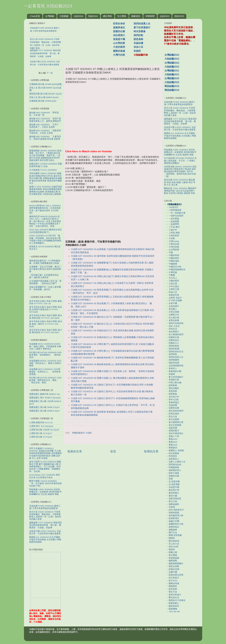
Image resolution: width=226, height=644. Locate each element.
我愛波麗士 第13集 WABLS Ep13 (44, 411)
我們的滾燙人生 (142, 24)
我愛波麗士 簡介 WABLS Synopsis (45, 398)
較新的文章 (75, 451)
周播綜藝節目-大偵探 (82, 433)
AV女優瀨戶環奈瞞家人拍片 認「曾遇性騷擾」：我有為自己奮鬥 (45, 282)
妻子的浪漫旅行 (142, 27)
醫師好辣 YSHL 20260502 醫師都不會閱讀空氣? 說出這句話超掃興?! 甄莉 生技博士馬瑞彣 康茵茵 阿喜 (180, 191)
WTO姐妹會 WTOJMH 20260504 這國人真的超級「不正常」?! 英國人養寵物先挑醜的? (180, 161)
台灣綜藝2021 (172, 71)
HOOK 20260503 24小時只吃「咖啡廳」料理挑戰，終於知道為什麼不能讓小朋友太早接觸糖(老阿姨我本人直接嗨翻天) (45, 239)
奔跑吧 (137, 51)
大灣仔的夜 (119, 55)
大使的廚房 (119, 47)
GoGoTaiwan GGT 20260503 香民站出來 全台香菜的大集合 (45, 476)
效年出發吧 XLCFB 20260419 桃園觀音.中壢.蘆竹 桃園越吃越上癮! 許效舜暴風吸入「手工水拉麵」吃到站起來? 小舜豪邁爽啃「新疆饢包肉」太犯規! (45, 467)
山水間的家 (119, 43)
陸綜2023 (179, 16)
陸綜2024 (93, 16)
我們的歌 (138, 35)
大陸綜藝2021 (172, 74)
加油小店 (138, 47)
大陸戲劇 (64, 16)
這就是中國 (119, 39)
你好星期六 (119, 35)
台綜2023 (165, 16)
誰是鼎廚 (138, 39)
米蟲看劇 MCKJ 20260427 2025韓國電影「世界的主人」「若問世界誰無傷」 (45, 372)
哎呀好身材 (119, 24)
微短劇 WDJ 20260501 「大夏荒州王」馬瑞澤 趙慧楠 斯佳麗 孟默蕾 (45, 138)
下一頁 (50, 73)
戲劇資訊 (136, 16)
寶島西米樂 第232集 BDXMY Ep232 (46, 94)
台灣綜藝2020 (172, 78)
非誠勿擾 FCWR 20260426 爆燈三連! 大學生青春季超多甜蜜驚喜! (45, 507)
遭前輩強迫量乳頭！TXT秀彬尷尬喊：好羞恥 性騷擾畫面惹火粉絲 (45, 262)
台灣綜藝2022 (172, 63)
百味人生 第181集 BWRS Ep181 (44, 97)
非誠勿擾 (138, 43)
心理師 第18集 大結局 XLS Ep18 (44, 430)
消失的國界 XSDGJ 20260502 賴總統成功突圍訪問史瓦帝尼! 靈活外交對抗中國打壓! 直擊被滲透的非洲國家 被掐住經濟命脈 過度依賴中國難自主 (46, 178)
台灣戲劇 (50, 16)
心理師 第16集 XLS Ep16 (41, 437)
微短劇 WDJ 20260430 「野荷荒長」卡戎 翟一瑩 (44, 114)
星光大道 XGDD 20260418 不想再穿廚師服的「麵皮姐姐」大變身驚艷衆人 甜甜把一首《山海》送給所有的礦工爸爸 (45, 516)
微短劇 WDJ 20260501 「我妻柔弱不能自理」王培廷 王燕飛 (45, 132)
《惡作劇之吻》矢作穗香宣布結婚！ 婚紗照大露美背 (44, 276)
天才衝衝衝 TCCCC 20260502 (43, 170)
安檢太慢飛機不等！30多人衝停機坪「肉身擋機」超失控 (45, 288)
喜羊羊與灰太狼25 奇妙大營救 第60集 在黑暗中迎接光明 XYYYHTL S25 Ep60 (46, 310)
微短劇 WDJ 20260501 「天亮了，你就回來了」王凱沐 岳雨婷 (45, 126)
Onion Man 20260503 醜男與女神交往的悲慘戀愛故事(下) (46, 231)
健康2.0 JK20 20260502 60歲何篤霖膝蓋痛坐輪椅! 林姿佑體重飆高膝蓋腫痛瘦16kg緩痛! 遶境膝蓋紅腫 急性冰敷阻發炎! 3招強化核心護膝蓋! (46, 190)
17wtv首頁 (35, 16)
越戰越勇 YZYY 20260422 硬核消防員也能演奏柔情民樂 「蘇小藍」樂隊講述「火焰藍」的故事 (46, 525)
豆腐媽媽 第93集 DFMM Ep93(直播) (46, 84)
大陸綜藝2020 (172, 82)
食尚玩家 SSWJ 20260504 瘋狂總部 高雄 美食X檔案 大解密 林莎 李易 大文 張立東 (180, 182)
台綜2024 (78, 16)
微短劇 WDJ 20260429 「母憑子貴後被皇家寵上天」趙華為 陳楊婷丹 (45, 120)
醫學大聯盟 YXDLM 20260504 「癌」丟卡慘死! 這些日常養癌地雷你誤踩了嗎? (46, 483)
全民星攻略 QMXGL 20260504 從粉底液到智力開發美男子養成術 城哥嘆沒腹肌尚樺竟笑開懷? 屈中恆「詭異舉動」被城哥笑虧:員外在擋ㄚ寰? (180, 172)
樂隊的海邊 (119, 51)
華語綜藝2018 (172, 90)
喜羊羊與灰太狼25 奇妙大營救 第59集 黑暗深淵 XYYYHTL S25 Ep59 (46, 317)
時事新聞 (150, 16)
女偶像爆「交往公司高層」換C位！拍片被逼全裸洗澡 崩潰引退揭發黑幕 (46, 269)
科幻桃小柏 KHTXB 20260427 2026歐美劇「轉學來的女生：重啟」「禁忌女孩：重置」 (45, 380)
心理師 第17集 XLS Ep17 (41, 433)
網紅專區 (108, 16)
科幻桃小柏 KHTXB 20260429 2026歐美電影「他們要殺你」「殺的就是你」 (45, 355)
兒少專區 (122, 16)
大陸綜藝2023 (172, 59)
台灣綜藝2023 (172, 55)
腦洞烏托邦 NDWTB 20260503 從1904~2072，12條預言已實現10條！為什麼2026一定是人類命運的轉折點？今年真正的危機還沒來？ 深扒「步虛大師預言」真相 (45, 221)
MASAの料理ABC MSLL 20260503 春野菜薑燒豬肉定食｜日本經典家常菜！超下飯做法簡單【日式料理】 (45, 209)
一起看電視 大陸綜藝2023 (48, 6)
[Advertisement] (90, 40)
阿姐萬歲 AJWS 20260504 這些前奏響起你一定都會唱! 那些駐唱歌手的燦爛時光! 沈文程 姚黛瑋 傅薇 (46, 492)
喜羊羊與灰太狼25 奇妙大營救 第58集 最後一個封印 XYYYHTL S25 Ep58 (46, 324)
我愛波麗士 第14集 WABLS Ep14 (44, 407)
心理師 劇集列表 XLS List (41, 423)
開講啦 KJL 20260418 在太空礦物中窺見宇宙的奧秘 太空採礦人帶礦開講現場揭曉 (45, 540)
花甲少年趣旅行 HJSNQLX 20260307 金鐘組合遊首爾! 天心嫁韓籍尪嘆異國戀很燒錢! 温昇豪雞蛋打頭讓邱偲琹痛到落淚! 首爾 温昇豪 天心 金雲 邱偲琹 (46, 453)
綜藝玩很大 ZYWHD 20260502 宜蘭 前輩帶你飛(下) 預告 (46, 165)
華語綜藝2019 (172, 86)
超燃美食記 (119, 27)
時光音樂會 (140, 31)
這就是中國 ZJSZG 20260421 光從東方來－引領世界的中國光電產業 (45, 532)
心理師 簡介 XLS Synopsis (41, 426)
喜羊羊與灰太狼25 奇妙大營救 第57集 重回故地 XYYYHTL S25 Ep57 (46, 331)
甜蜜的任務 (119, 31)
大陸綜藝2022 (172, 67)
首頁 (113, 451)
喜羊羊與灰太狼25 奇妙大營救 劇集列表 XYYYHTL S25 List (46, 302)
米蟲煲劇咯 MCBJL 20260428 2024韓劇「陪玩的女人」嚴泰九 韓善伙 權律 (45, 363)
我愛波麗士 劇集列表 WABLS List (45, 394)
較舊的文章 (151, 451)
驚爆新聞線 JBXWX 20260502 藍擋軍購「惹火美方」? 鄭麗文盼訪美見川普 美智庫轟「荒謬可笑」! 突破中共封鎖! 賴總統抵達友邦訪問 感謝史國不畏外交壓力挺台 (45, 156)
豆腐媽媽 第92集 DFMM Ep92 (43, 101)
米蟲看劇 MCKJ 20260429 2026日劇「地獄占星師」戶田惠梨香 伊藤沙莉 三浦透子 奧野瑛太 (45, 346)
